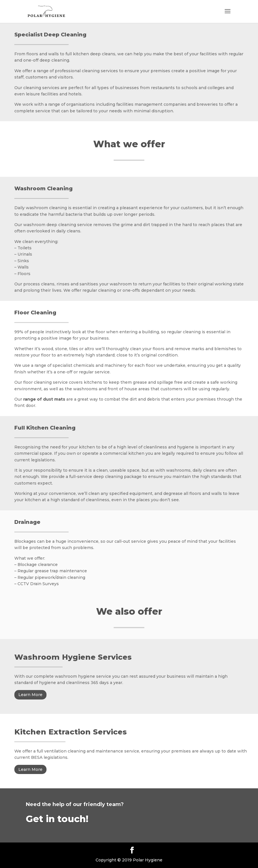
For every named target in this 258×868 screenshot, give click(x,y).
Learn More (30, 695)
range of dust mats (44, 399)
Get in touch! (57, 819)
